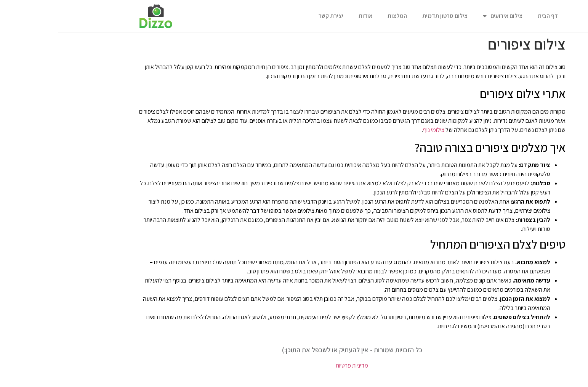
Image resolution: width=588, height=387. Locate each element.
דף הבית (490, 16)
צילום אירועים (445, 16)
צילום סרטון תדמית (387, 16)
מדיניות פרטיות (294, 365)
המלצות (339, 16)
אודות (308, 16)
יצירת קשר (273, 16)
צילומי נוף (376, 130)
